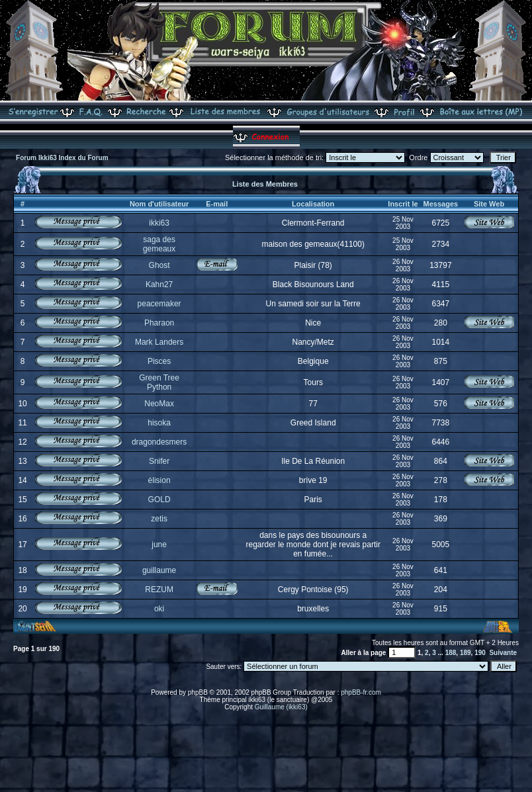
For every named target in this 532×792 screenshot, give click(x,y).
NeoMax (159, 404)
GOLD (159, 500)
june (159, 545)
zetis (159, 519)
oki (159, 609)
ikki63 (159, 223)
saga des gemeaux (159, 244)
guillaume (159, 570)
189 (465, 653)
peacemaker (159, 304)
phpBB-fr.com (361, 692)
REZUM (159, 590)
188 (451, 653)
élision (159, 480)
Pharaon (159, 323)
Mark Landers (159, 342)
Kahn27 (159, 285)
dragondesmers (159, 442)
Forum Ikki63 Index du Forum (62, 158)
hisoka (159, 423)
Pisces (159, 361)
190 (480, 653)
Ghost (159, 265)
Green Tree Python (159, 382)
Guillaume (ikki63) (281, 707)
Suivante (503, 653)
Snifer (159, 461)
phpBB (198, 692)
